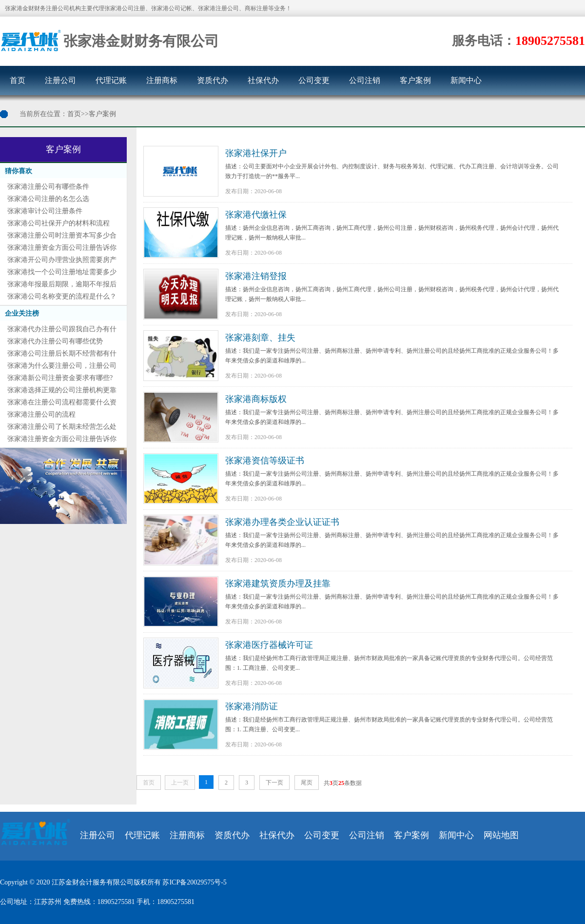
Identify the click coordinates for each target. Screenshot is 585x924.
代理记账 (111, 80)
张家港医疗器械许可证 (269, 645)
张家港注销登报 (256, 276)
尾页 (307, 783)
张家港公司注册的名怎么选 (48, 199)
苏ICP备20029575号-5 (194, 882)
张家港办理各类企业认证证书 (282, 522)
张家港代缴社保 (256, 215)
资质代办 (213, 80)
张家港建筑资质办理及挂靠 (278, 583)
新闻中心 (466, 80)
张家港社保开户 (256, 153)
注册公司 (60, 80)
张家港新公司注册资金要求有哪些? (60, 378)
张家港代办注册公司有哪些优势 (55, 341)
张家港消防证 (252, 706)
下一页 (274, 783)
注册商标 (162, 80)
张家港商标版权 (256, 399)
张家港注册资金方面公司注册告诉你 (62, 248)
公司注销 (365, 80)
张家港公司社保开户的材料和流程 (58, 223)
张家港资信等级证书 (265, 461)
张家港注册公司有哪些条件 (48, 187)
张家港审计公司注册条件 (45, 211)
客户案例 (415, 80)
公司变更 (314, 80)
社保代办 (263, 80)
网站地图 (501, 835)
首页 (18, 80)
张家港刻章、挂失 (260, 338)
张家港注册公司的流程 (41, 414)
